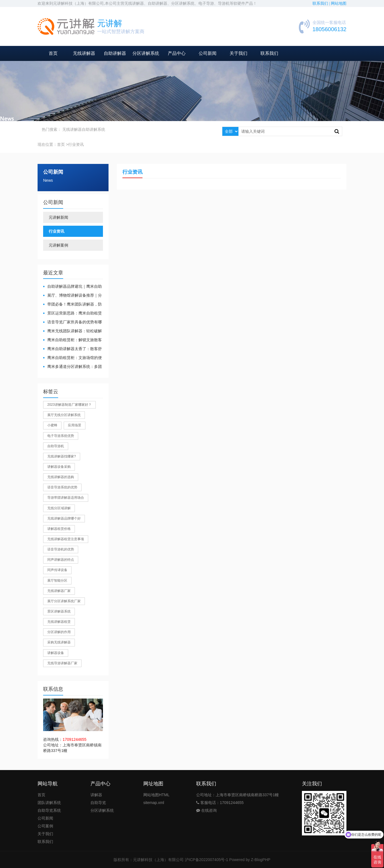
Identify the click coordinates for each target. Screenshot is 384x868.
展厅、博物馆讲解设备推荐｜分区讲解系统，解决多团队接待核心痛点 (72, 296)
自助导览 (98, 803)
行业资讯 (56, 231)
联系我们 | (322, 3)
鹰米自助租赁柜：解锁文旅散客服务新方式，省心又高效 (72, 340)
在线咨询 (206, 810)
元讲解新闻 (58, 217)
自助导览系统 (49, 810)
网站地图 (339, 3)
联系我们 (269, 53)
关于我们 (238, 53)
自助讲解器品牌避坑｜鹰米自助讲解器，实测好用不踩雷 (72, 287)
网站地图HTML (156, 795)
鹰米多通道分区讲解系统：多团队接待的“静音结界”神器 (72, 367)
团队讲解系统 (49, 803)
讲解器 (96, 795)
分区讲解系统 (146, 53)
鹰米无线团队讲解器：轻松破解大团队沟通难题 (72, 331)
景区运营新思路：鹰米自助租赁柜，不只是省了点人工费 (72, 313)
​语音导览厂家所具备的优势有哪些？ (72, 322)
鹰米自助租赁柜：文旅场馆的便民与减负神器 (72, 358)
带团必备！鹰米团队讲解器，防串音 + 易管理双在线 (72, 305)
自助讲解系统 (93, 129)
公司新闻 (208, 53)
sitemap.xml (154, 803)
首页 (53, 53)
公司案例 (45, 826)
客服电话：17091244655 (220, 803)
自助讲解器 (115, 53)
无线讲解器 (84, 53)
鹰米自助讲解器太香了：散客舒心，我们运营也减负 (72, 349)
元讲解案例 (58, 245)
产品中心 (177, 53)
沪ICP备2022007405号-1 (206, 860)
